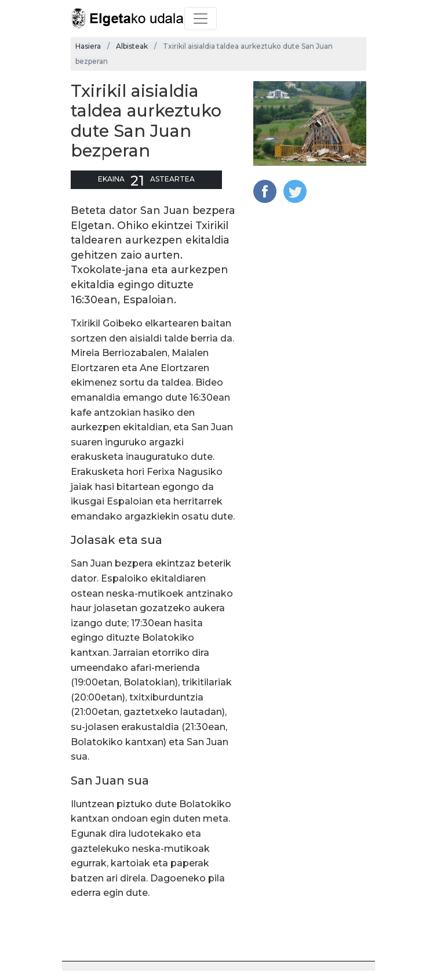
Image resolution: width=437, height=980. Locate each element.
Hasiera (88, 46)
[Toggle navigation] (201, 19)
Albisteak (132, 46)
